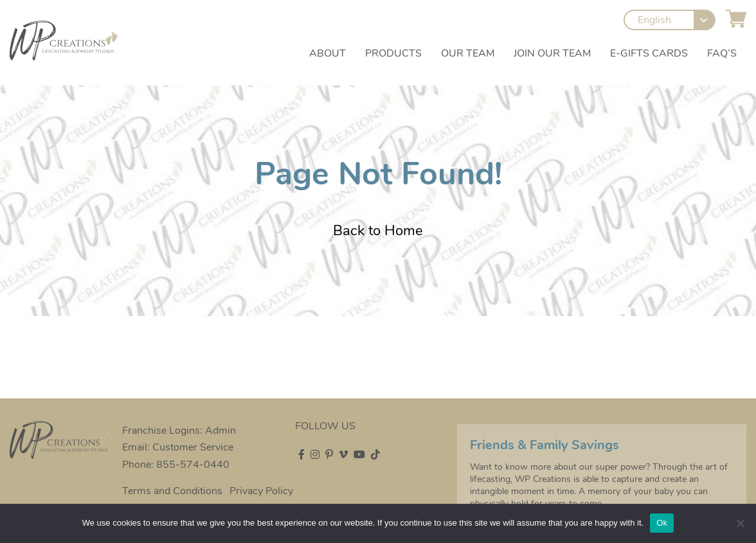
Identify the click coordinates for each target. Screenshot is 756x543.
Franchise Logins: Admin (179, 431)
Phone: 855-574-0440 (176, 465)
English (654, 20)
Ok (662, 523)
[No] (740, 523)
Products (393, 53)
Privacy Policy (261, 491)
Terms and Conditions (172, 491)
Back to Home (378, 231)
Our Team (468, 53)
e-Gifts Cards (649, 53)
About (328, 53)
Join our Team (552, 53)
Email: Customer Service (178, 447)
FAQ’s (722, 53)
